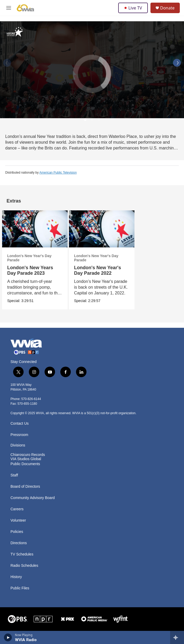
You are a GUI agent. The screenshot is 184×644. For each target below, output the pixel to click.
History (16, 577)
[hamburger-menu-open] (9, 8)
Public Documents (25, 464)
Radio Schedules (24, 566)
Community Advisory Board (33, 498)
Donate (167, 8)
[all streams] (177, 637)
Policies (17, 532)
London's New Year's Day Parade (29, 258)
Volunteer (18, 520)
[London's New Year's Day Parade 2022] (102, 229)
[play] (8, 637)
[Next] (177, 63)
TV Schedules (22, 554)
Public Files (20, 588)
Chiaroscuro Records (28, 455)
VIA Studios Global (26, 459)
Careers (17, 509)
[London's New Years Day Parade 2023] (35, 229)
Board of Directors (25, 487)
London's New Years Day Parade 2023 (30, 270)
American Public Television (58, 173)
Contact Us (20, 424)
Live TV (133, 8)
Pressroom (19, 435)
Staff (14, 475)
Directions (19, 543)
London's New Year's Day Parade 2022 (98, 270)
